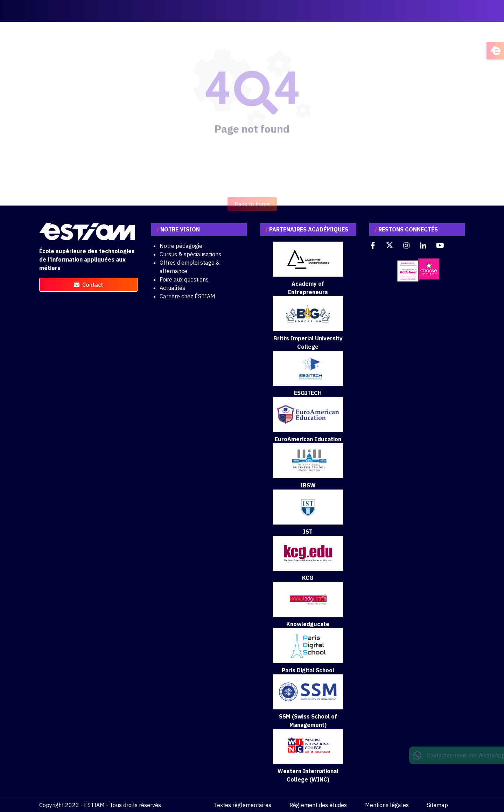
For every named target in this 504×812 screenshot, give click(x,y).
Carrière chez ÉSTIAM (187, 296)
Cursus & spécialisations (190, 254)
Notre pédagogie (181, 246)
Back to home (252, 211)
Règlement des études (318, 805)
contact (89, 285)
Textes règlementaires (243, 805)
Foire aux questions (184, 279)
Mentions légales (387, 805)
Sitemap (437, 805)
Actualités (172, 288)
